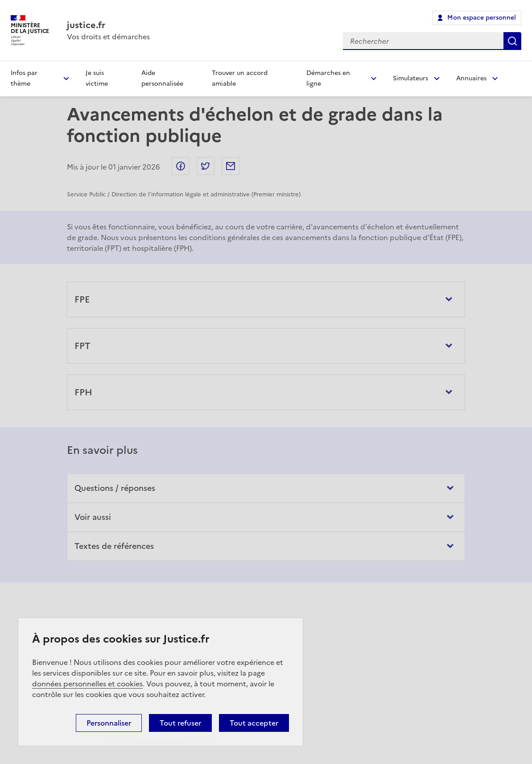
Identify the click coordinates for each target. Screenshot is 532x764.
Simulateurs (410, 78)
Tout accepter (254, 723)
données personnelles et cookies (87, 684)
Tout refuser (180, 723)
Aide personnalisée (162, 78)
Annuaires (471, 78)
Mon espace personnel (482, 18)
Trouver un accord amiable (240, 78)
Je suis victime (97, 78)
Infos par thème (24, 78)
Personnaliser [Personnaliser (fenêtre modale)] (109, 723)
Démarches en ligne (328, 78)
